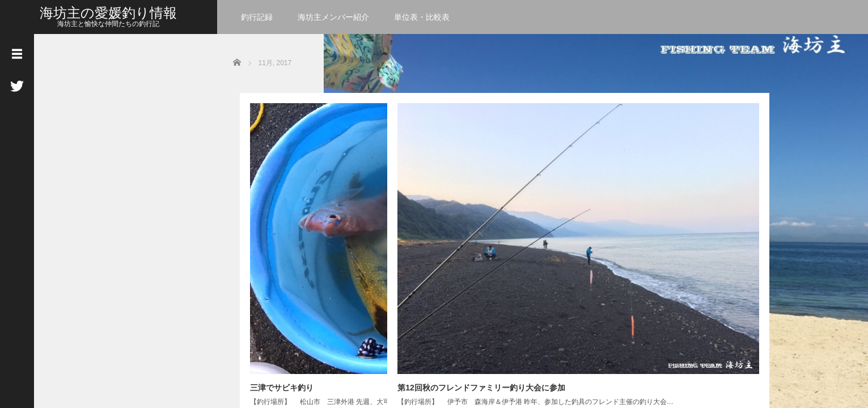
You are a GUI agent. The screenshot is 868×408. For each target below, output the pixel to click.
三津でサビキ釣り (275, 206)
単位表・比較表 (422, 17)
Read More (341, 265)
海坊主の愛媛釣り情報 (108, 13)
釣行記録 (257, 17)
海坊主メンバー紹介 (333, 17)
